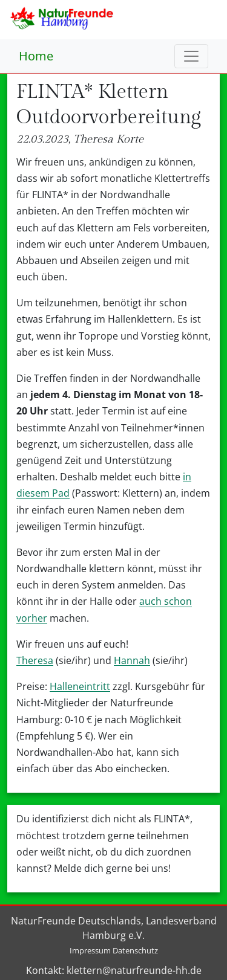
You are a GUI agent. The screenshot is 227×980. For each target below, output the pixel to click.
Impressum (90, 950)
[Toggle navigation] (191, 56)
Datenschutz (135, 950)
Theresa (35, 660)
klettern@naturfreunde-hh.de (134, 970)
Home (36, 56)
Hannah (132, 660)
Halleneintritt (80, 686)
